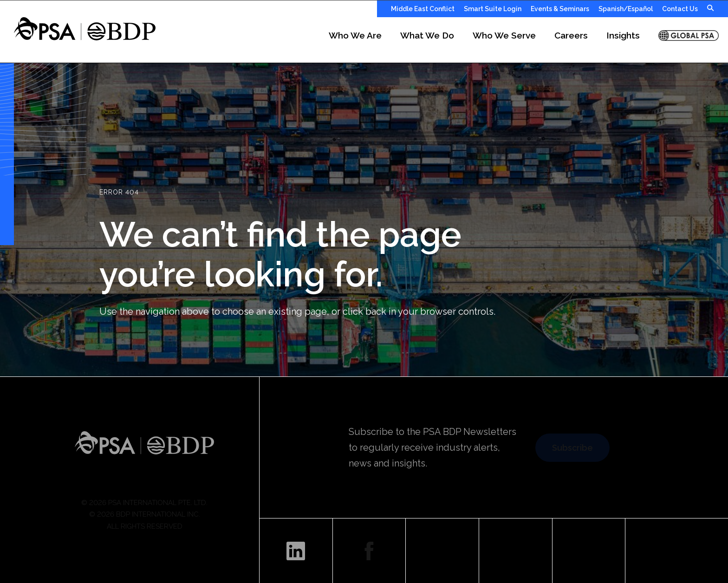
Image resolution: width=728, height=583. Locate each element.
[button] (366, 40)
